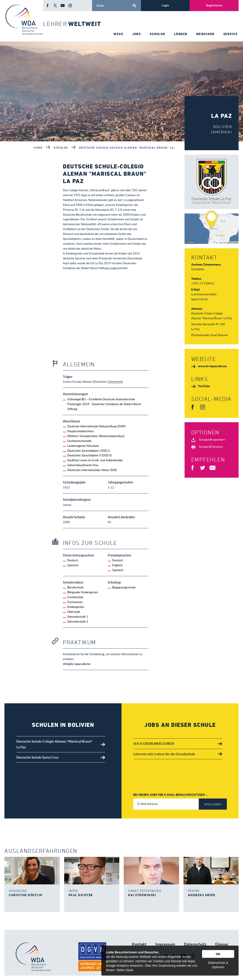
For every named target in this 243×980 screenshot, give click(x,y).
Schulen (61, 148)
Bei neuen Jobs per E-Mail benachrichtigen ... (171, 795)
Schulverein (115, 382)
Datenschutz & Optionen (218, 965)
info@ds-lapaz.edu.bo (77, 664)
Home (38, 148)
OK (218, 954)
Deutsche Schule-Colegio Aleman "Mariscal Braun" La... (128, 148)
